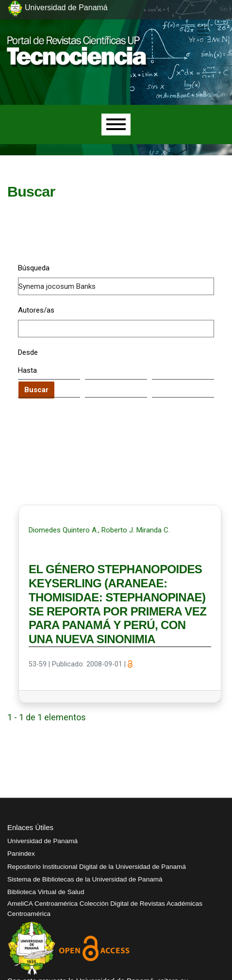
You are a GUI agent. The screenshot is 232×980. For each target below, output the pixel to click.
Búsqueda (34, 268)
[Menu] (116, 125)
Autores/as (36, 310)
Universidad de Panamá (42, 841)
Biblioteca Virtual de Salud (46, 892)
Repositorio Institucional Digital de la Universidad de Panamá (97, 867)
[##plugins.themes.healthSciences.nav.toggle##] (203, 31)
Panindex (21, 854)
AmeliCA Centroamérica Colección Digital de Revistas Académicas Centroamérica (105, 908)
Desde (28, 352)
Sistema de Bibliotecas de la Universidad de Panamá (85, 879)
